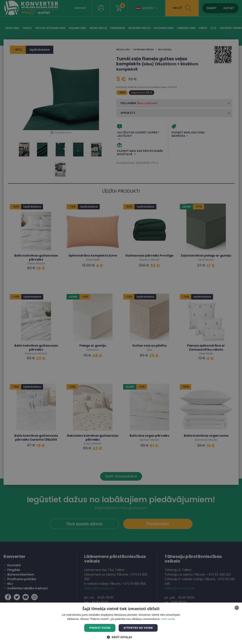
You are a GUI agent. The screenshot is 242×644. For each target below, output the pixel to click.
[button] (121, 637)
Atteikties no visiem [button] (138, 628)
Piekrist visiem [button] (100, 628)
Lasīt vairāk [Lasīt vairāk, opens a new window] (168, 619)
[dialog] (121, 322)
